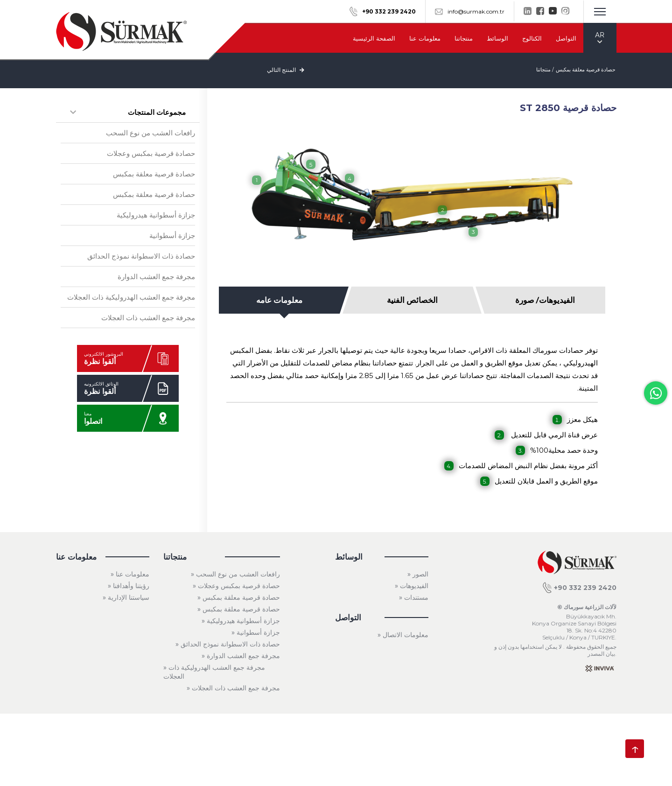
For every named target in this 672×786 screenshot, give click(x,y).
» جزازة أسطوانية (256, 632)
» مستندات (414, 597)
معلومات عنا (425, 38)
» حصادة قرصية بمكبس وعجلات (236, 586)
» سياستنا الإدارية (126, 597)
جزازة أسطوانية (172, 235)
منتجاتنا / (545, 70)
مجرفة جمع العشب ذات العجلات (148, 318)
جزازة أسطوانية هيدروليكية (156, 215)
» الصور (418, 574)
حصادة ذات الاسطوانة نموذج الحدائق (141, 256)
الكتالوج (532, 38)
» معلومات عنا (130, 574)
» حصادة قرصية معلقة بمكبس (239, 597)
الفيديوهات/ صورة (545, 300)
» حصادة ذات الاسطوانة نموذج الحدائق (228, 644)
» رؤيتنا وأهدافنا (129, 586)
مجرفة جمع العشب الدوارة (156, 277)
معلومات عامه (279, 300)
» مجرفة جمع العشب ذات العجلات (233, 688)
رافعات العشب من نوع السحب (150, 133)
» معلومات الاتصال (403, 635)
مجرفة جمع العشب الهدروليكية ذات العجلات (131, 297)
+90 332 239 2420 (580, 588)
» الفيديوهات (412, 586)
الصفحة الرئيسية (374, 38)
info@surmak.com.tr (470, 11)
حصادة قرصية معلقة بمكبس (586, 70)
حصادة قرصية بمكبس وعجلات (151, 153)
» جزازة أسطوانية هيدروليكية (241, 621)
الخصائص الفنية (412, 300)
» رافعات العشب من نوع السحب (235, 574)
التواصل (566, 38)
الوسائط (497, 38)
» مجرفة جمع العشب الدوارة (241, 656)
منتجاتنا (464, 38)
